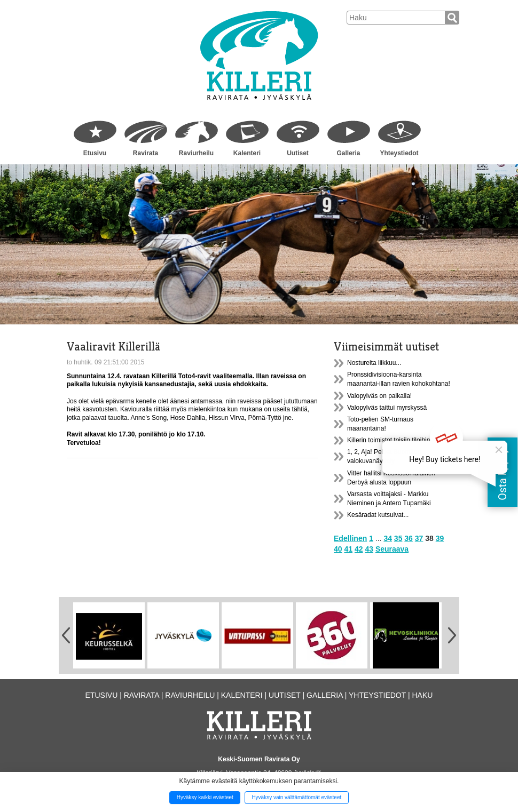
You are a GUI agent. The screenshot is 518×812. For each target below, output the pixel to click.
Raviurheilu (196, 153)
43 (369, 549)
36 (409, 538)
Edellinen (350, 538)
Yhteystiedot (399, 153)
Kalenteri (247, 153)
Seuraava (392, 549)
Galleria (348, 153)
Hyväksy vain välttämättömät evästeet (296, 797)
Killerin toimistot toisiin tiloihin (388, 440)
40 (338, 549)
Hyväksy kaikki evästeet (205, 797)
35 (398, 538)
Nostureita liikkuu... (374, 363)
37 (419, 538)
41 (348, 549)
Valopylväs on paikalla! (379, 396)
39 (440, 538)
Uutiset (298, 153)
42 (359, 549)
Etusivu (95, 153)
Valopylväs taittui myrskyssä (387, 408)
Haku (422, 695)
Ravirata (146, 153)
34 (388, 538)
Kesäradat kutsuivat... (378, 515)
